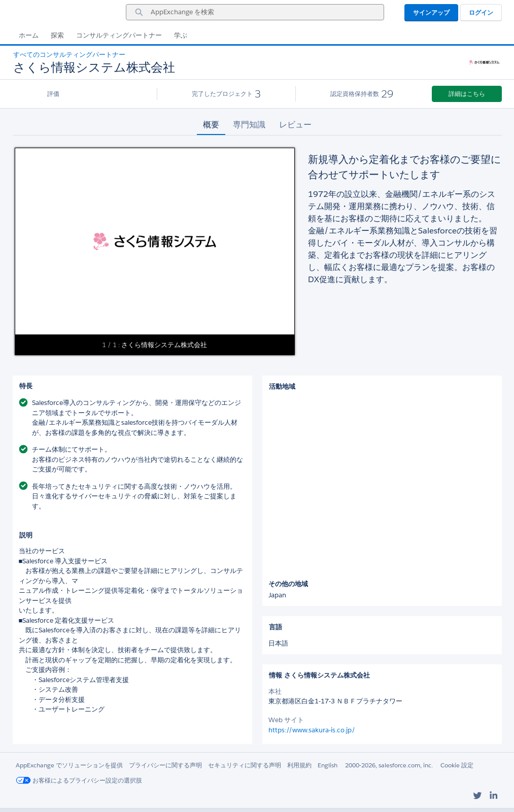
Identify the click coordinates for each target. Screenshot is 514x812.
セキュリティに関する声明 (245, 765)
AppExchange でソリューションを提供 (69, 765)
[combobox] (255, 12)
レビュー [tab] (295, 125)
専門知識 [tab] (249, 125)
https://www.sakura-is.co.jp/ (312, 730)
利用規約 (299, 765)
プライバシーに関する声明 (165, 765)
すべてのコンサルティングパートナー (69, 55)
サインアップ (431, 12)
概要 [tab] (211, 125)
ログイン (481, 12)
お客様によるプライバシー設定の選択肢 (79, 780)
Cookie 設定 (457, 765)
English (328, 765)
